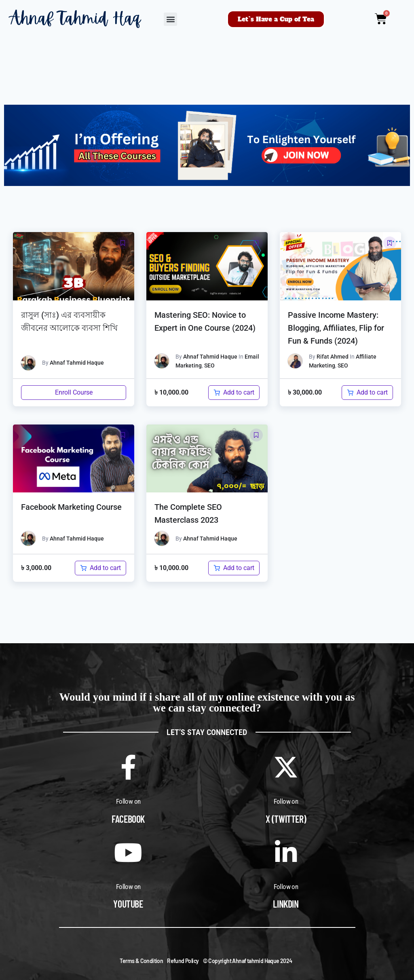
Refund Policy (183, 961)
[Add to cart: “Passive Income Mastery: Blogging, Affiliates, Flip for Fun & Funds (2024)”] (367, 393)
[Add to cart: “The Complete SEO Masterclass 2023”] (234, 568)
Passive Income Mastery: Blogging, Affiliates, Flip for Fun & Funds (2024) (336, 328)
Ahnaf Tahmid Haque (77, 363)
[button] (170, 19)
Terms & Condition (141, 961)
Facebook (128, 819)
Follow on (128, 801)
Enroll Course (74, 392)
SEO (209, 365)
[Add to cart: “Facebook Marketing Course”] (100, 568)
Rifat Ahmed (333, 357)
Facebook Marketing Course (71, 507)
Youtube (128, 904)
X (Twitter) (286, 819)
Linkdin (286, 904)
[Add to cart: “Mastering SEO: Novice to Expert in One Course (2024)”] (234, 393)
